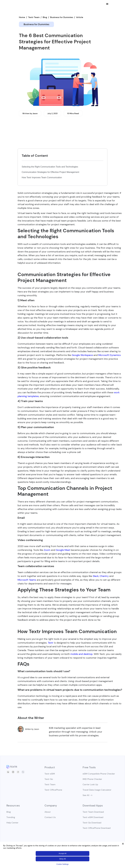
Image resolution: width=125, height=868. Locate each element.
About (48, 812)
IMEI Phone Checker (92, 779)
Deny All (62, 859)
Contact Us (50, 817)
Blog (45, 17)
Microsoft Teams (27, 580)
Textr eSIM (50, 774)
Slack (96, 576)
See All (86, 795)
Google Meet (63, 550)
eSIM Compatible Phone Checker (99, 774)
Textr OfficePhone (53, 790)
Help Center (12, 823)
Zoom (47, 550)
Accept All (62, 853)
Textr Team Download (93, 812)
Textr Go (49, 779)
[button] (107, 4)
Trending (11, 817)
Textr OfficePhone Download (97, 828)
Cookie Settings (62, 864)
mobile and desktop (81, 654)
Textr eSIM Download (93, 817)
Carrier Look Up (90, 784)
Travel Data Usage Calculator (97, 790)
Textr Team (34, 17)
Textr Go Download (92, 823)
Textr (51, 643)
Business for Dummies (62, 17)
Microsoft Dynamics (110, 355)
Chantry (104, 576)
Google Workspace (82, 355)
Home (22, 17)
